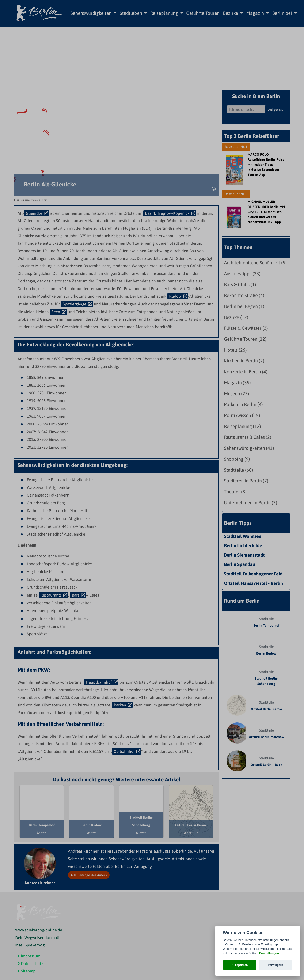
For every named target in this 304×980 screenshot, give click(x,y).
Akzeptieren (240, 965)
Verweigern (276, 965)
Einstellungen (269, 953)
